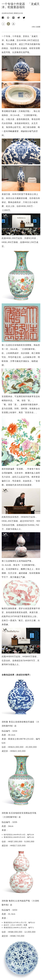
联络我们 (21, 971)
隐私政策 (21, 976)
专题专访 (6, 904)
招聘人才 (21, 973)
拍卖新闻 (6, 848)
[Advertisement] (21, 799)
